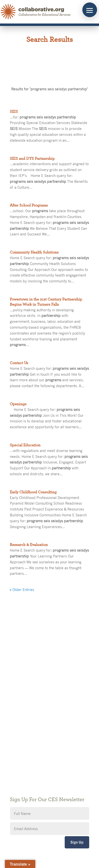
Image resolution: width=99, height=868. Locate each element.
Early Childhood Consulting (33, 492)
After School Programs (29, 205)
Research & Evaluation (29, 545)
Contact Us (19, 363)
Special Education (25, 445)
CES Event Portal (24, 764)
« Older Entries (22, 590)
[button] (90, 10)
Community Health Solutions (34, 252)
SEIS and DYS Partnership (32, 159)
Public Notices (21, 735)
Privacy (16, 750)
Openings (18, 404)
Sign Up (77, 842)
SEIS (14, 112)
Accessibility (20, 757)
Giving (15, 742)
